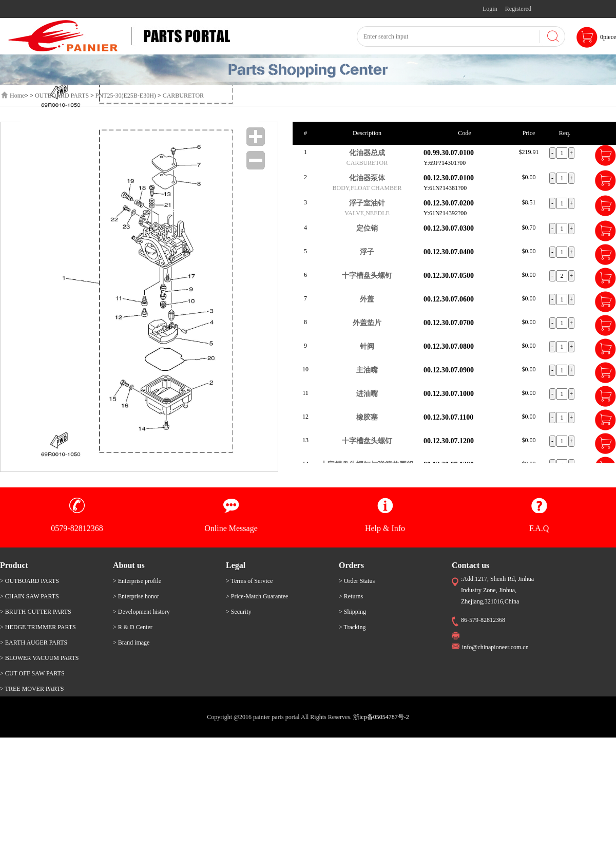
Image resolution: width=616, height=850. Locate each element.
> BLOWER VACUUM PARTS (40, 658)
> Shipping (352, 612)
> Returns (351, 596)
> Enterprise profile (137, 581)
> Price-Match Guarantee (257, 596)
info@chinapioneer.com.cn (495, 647)
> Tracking (352, 627)
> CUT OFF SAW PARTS (32, 673)
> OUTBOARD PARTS (30, 581)
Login (490, 9)
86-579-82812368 (483, 620)
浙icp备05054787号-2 (381, 717)
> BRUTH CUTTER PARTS (36, 612)
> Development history (141, 612)
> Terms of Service (249, 581)
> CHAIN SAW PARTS (30, 596)
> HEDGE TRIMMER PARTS (38, 627)
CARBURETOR (183, 96)
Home (17, 96)
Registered (518, 9)
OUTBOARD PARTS (62, 96)
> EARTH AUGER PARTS (34, 643)
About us (129, 565)
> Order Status (357, 581)
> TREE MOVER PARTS (32, 689)
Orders (351, 565)
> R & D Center (133, 627)
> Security (239, 612)
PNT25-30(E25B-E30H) (126, 96)
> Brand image (131, 643)
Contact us (470, 565)
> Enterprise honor (136, 596)
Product (14, 565)
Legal (236, 565)
